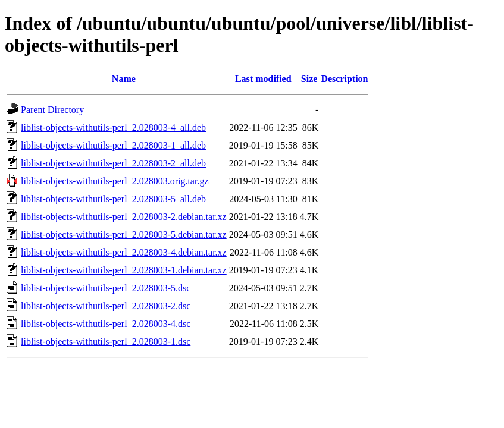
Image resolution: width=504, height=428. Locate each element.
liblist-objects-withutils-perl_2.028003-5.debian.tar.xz (124, 235)
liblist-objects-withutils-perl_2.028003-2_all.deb (113, 163)
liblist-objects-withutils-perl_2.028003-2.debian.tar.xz (124, 217)
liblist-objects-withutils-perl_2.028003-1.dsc (106, 342)
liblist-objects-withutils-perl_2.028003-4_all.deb (113, 128)
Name (124, 79)
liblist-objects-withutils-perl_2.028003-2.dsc (106, 306)
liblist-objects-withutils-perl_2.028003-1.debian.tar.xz (124, 270)
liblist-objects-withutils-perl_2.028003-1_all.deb (113, 145)
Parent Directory (52, 110)
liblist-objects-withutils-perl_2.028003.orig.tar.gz (115, 181)
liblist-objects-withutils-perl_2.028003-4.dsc (106, 324)
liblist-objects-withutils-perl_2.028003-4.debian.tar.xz (124, 252)
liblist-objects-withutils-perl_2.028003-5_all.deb (113, 199)
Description (344, 79)
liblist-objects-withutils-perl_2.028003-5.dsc (106, 288)
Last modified (263, 79)
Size (309, 79)
